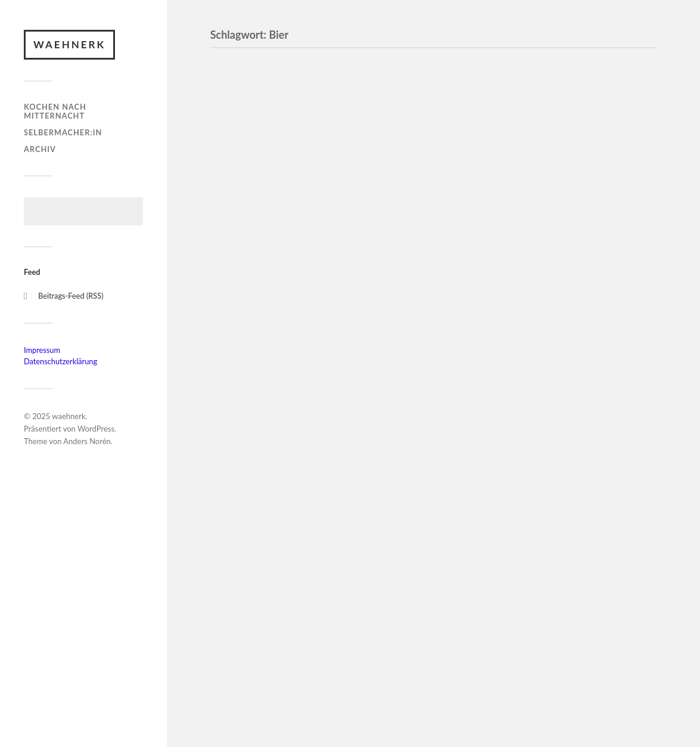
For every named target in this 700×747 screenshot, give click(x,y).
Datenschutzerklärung (60, 361)
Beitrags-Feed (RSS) (71, 296)
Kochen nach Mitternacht (55, 111)
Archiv (40, 149)
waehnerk (69, 44)
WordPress (96, 429)
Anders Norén (87, 441)
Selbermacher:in (63, 132)
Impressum (42, 350)
